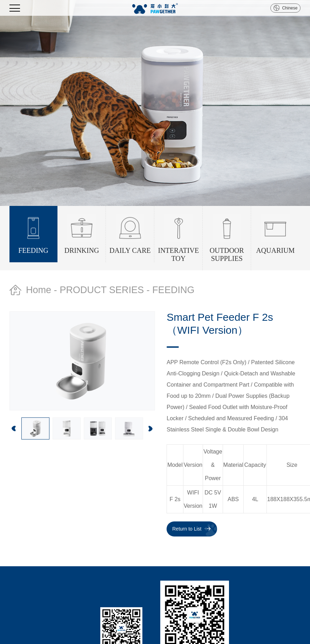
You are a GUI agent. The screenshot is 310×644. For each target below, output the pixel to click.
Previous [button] (14, 428)
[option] (155, 103)
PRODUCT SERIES (102, 290)
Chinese (290, 8)
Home (39, 290)
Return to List (187, 529)
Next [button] (151, 428)
